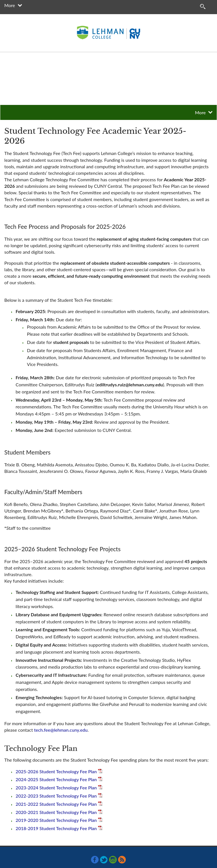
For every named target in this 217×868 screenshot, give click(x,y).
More (10, 5)
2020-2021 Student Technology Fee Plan (56, 812)
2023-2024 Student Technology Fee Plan (56, 788)
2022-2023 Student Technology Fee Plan (56, 796)
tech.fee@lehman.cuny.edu (61, 730)
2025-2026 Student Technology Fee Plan (56, 771)
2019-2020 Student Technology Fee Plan (56, 820)
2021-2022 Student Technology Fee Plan (56, 804)
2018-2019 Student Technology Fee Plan (56, 828)
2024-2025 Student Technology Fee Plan (56, 779)
